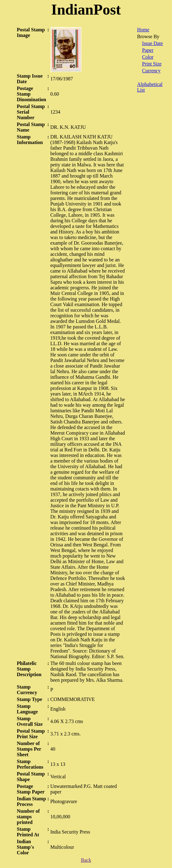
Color (148, 57)
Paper (148, 50)
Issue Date (153, 43)
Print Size (152, 64)
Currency (151, 71)
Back (86, 860)
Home (143, 30)
